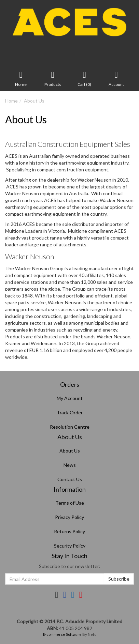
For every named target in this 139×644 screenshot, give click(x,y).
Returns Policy (69, 531)
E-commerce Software (62, 634)
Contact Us (70, 479)
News (70, 465)
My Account (70, 398)
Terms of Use (70, 503)
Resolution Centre (70, 427)
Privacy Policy (69, 517)
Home (11, 101)
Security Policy (70, 546)
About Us (34, 101)
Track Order (70, 412)
